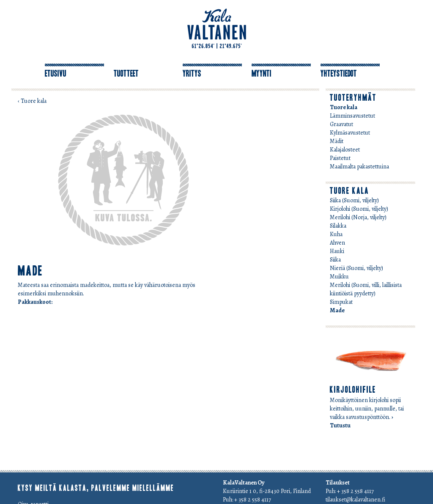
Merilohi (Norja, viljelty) (358, 217)
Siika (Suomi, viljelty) (354, 200)
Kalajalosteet (345, 150)
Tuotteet (126, 74)
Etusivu (56, 74)
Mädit (337, 141)
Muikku (339, 277)
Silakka (338, 226)
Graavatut (341, 124)
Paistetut (340, 158)
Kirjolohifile (353, 390)
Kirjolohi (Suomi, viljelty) (359, 209)
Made (337, 310)
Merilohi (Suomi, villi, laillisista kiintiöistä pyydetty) (366, 289)
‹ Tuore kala (32, 101)
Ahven (337, 243)
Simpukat (341, 302)
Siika (335, 260)
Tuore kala (344, 107)
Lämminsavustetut (352, 116)
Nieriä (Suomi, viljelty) (356, 268)
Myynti (262, 74)
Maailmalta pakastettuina (359, 167)
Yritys (192, 74)
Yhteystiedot (339, 74)
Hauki (337, 251)
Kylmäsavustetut (350, 133)
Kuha (336, 234)
